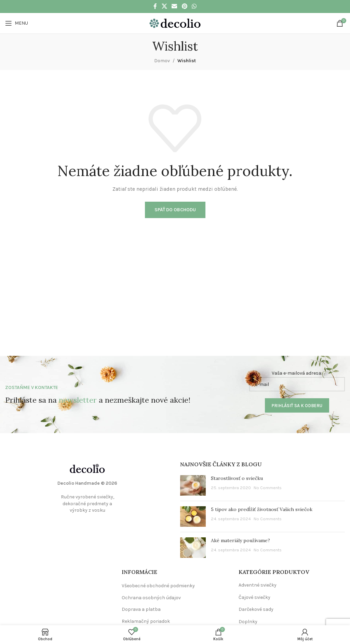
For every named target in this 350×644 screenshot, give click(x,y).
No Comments (268, 488)
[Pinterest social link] (184, 6)
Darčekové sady (256, 609)
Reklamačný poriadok (146, 621)
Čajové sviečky (254, 597)
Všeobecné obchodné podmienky (158, 586)
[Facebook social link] (155, 6)
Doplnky (248, 622)
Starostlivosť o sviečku (237, 478)
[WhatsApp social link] (194, 6)
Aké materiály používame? (240, 540)
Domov (162, 61)
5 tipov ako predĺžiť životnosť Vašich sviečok (262, 509)
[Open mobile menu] (17, 23)
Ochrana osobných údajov (151, 598)
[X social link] (164, 6)
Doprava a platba (141, 609)
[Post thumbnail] (193, 485)
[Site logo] (175, 23)
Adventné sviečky (258, 585)
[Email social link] (174, 6)
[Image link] (87, 468)
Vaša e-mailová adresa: (297, 381)
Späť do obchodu (175, 210)
